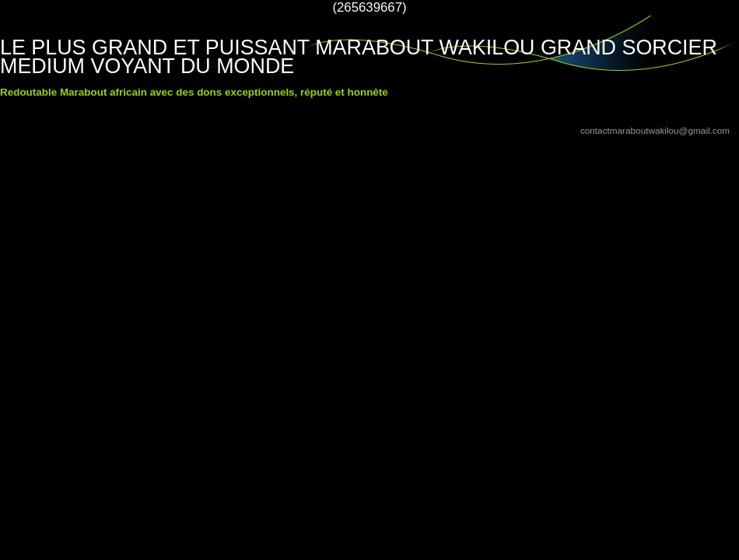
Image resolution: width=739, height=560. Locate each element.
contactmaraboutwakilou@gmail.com (655, 130)
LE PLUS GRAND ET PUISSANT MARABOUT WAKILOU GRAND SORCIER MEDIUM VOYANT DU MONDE (359, 57)
